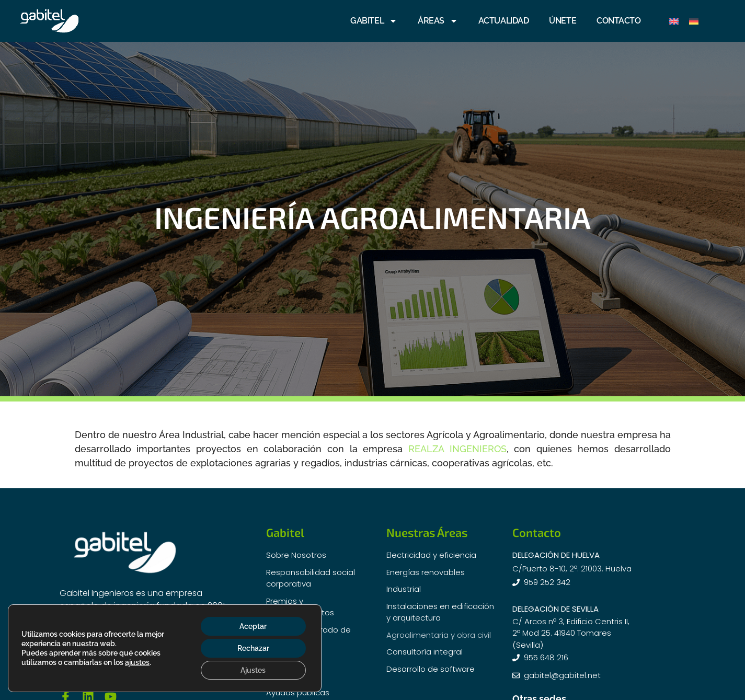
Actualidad (287, 658)
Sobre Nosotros (296, 555)
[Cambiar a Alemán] (694, 21)
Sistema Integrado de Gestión (308, 636)
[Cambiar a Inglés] (674, 21)
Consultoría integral (425, 652)
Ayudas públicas (298, 692)
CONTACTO (618, 21)
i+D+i (276, 675)
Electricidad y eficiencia (431, 555)
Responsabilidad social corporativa (311, 578)
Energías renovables (426, 572)
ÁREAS (438, 21)
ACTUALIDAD (504, 21)
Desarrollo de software (431, 669)
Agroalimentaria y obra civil (439, 635)
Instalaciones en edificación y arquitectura (440, 612)
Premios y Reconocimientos (300, 607)
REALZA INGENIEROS (457, 449)
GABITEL (374, 21)
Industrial (404, 589)
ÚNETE (563, 21)
